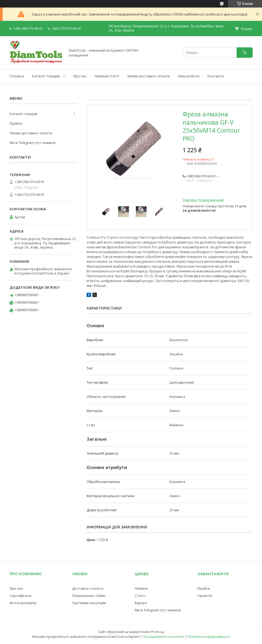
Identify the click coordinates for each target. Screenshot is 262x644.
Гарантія (205, 596)
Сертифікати (20, 596)
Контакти (216, 76)
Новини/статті (107, 76)
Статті (140, 596)
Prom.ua (158, 632)
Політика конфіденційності (209, 637)
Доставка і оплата (88, 588)
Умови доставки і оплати (149, 76)
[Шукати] (245, 53)
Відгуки (141, 603)
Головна (17, 76)
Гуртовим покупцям (89, 603)
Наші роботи (189, 76)
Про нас (80, 76)
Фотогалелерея (23, 603)
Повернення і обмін (89, 596)
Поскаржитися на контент (163, 637)
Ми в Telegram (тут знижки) (32, 143)
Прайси (16, 123)
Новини (141, 588)
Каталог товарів (46, 76)
